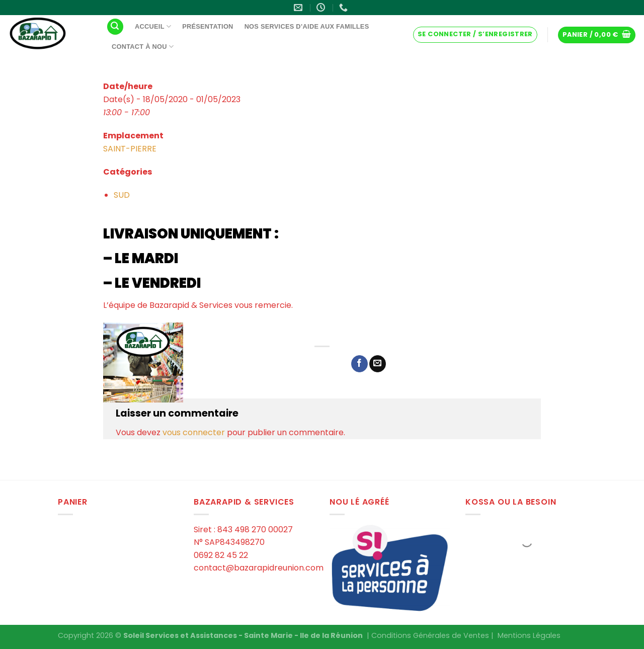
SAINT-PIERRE (130, 149)
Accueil (153, 26)
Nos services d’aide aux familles (307, 26)
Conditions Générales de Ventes (430, 635)
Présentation (208, 26)
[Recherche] (115, 27)
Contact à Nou (143, 47)
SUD (122, 195)
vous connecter (194, 432)
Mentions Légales (529, 635)
